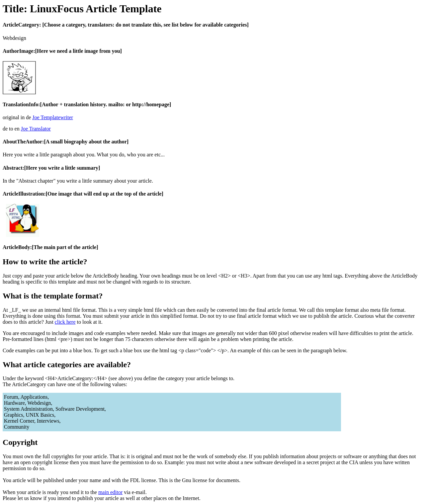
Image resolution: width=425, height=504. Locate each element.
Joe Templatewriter (53, 117)
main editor (110, 492)
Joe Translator (36, 129)
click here (65, 322)
